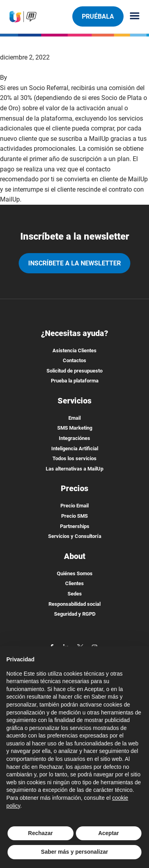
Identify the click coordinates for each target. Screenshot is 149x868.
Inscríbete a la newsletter (74, 263)
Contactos (74, 360)
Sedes (75, 594)
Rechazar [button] (41, 833)
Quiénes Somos (75, 573)
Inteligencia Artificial (75, 448)
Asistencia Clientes (74, 350)
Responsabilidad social (74, 604)
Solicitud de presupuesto (74, 371)
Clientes (74, 583)
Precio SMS (74, 516)
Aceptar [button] (108, 833)
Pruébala (98, 16)
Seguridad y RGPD (75, 614)
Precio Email (74, 506)
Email (74, 418)
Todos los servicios (74, 458)
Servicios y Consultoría (75, 536)
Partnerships (75, 526)
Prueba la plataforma (75, 381)
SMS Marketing (75, 428)
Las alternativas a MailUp (74, 469)
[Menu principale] (132, 16)
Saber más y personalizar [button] (74, 852)
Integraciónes (74, 438)
